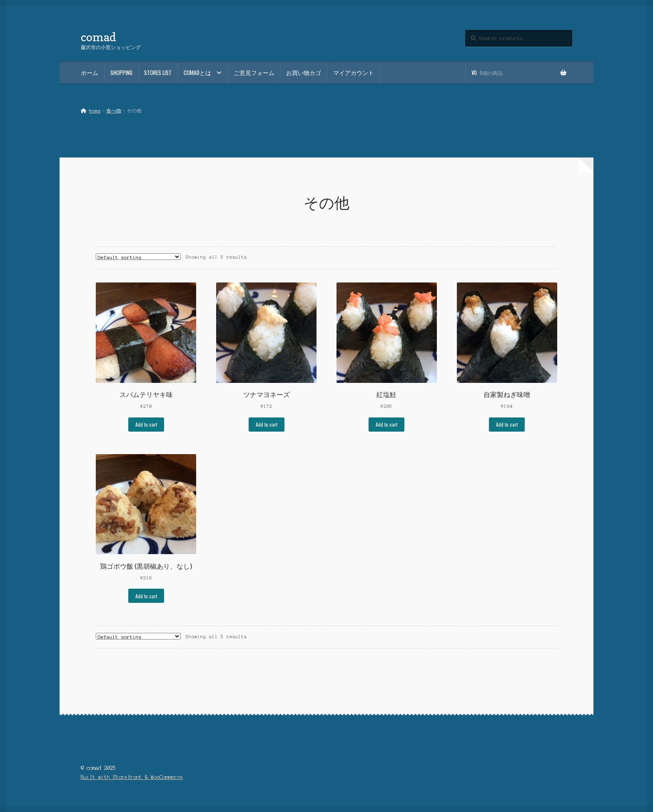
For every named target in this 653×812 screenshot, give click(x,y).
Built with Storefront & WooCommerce (132, 777)
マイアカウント (354, 72)
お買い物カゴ (304, 72)
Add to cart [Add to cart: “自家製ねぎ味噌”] (507, 424)
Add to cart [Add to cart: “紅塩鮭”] (386, 424)
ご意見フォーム (254, 72)
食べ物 (114, 111)
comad (98, 37)
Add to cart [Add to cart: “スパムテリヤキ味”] (146, 424)
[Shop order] (138, 257)
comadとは (197, 72)
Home (95, 111)
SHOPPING (121, 72)
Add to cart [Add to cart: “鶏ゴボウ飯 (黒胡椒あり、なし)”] (146, 596)
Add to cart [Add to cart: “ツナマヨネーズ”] (267, 424)
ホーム (90, 72)
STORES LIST (158, 72)
